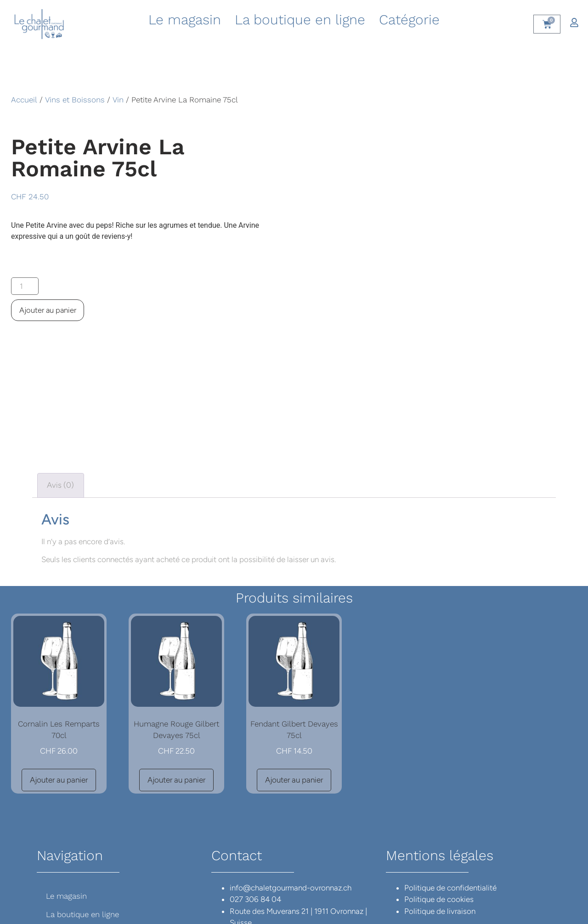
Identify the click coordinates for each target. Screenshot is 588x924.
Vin (118, 100)
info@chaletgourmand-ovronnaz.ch (291, 833)
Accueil (24, 100)
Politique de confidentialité (450, 833)
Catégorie (409, 20)
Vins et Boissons (75, 100)
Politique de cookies (439, 845)
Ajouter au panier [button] (59, 725)
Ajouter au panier (48, 310)
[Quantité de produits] (25, 286)
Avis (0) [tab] (60, 431)
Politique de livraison (440, 856)
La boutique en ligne (300, 20)
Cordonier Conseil (326, 907)
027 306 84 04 (255, 845)
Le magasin (185, 20)
